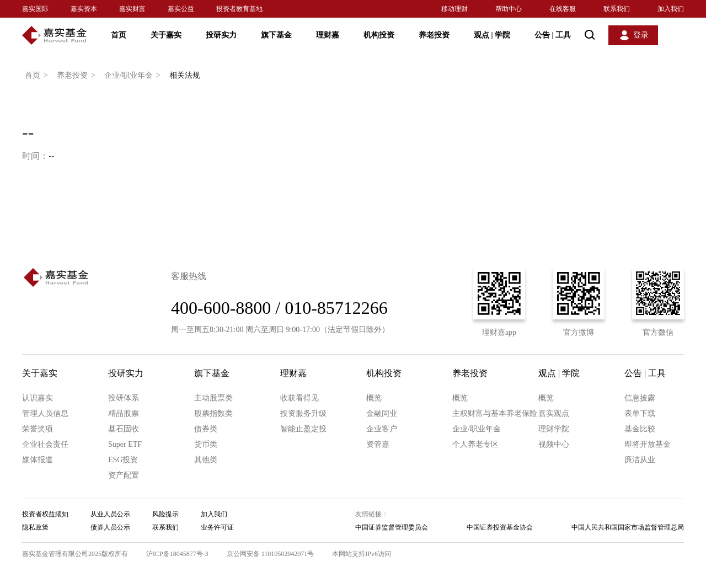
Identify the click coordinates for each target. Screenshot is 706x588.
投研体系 (124, 398)
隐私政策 (35, 527)
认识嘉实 (38, 398)
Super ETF (125, 444)
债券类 (206, 429)
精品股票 (124, 413)
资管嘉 (378, 444)
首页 (119, 35)
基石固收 (124, 429)
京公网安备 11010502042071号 (271, 554)
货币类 (206, 444)
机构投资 (379, 35)
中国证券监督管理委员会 (392, 527)
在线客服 (563, 9)
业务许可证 (217, 527)
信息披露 (640, 398)
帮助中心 (509, 9)
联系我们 (617, 9)
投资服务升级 (303, 413)
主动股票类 (213, 398)
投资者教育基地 (239, 9)
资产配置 (124, 475)
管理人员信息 (45, 413)
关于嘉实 (166, 35)
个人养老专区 (475, 444)
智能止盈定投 (303, 429)
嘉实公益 (181, 9)
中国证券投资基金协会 (500, 527)
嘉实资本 (84, 9)
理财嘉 (328, 35)
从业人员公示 (110, 514)
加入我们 (671, 9)
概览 (374, 398)
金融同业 (382, 413)
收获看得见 (299, 398)
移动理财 (454, 9)
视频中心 (554, 444)
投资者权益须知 (45, 514)
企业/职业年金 (134, 76)
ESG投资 (123, 460)
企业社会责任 (45, 444)
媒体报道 (38, 460)
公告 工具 (553, 35)
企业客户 (382, 429)
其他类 (206, 460)
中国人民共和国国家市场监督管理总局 (628, 527)
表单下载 (640, 413)
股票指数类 (213, 413)
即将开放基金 (648, 444)
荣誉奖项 (38, 429)
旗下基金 (276, 35)
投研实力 (221, 35)
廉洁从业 (640, 460)
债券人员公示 (110, 527)
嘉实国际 (35, 9)
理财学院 (554, 429)
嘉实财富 (132, 9)
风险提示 (165, 514)
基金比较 (640, 429)
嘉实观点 (554, 413)
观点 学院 (492, 35)
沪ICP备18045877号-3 (177, 554)
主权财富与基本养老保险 (495, 413)
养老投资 (434, 35)
